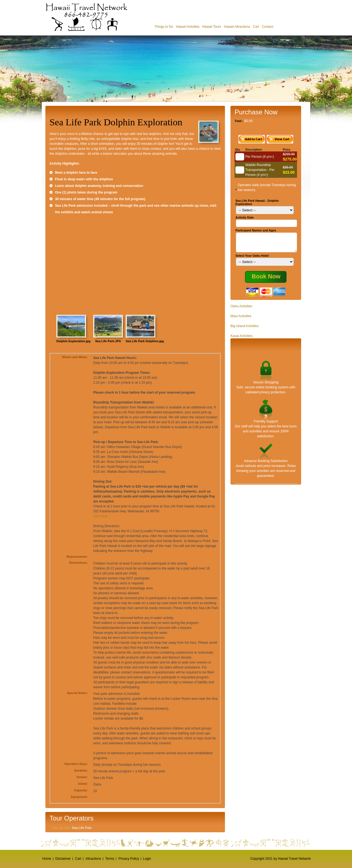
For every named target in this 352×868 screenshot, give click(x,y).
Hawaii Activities (188, 27)
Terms (110, 859)
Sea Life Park (61, 828)
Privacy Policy (129, 859)
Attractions (93, 859)
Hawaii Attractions (237, 27)
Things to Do (164, 27)
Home (47, 859)
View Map (100, 516)
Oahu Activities (241, 309)
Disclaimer (63, 859)
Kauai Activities (242, 339)
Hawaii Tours (212, 27)
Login (147, 859)
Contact (267, 27)
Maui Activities (241, 319)
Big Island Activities (245, 329)
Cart (256, 27)
